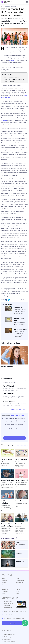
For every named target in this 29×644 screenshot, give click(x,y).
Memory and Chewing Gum (11, 77)
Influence (18, 589)
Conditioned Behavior (9, 394)
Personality (5, 591)
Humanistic (5, 589)
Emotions (18, 585)
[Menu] (27, 2)
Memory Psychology (11, 6)
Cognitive (5, 583)
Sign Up (14, 438)
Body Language (20, 580)
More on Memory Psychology (19, 409)
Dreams (4, 585)
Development (19, 583)
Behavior (18, 578)
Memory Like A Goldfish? (8, 366)
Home (3, 578)
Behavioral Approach (10, 634)
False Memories (7, 378)
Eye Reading (8, 637)
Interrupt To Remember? (10, 401)
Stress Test (7, 639)
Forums (4, 587)
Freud (17, 587)
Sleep (3, 593)
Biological (4, 580)
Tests (17, 591)
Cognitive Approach (10, 642)
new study (12, 60)
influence (4, 120)
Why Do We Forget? (8, 386)
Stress (17, 593)
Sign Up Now (18, 623)
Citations (24, 300)
